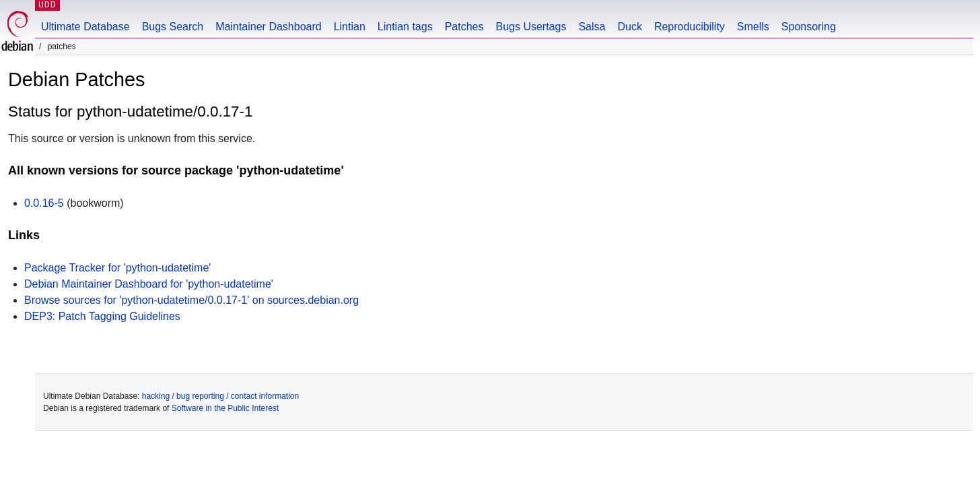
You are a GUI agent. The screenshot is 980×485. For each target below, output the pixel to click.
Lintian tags (405, 27)
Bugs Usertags (531, 27)
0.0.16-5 (44, 203)
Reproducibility (690, 27)
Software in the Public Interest (225, 408)
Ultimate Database (85, 27)
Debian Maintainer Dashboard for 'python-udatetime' (149, 284)
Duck (629, 27)
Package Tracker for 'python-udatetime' (117, 268)
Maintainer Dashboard (268, 27)
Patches (464, 27)
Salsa (592, 27)
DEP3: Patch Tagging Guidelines (102, 316)
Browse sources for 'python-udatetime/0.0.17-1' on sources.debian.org (191, 300)
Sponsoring (809, 27)
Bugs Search (173, 27)
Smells (753, 27)
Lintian (350, 27)
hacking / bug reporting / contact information (220, 396)
